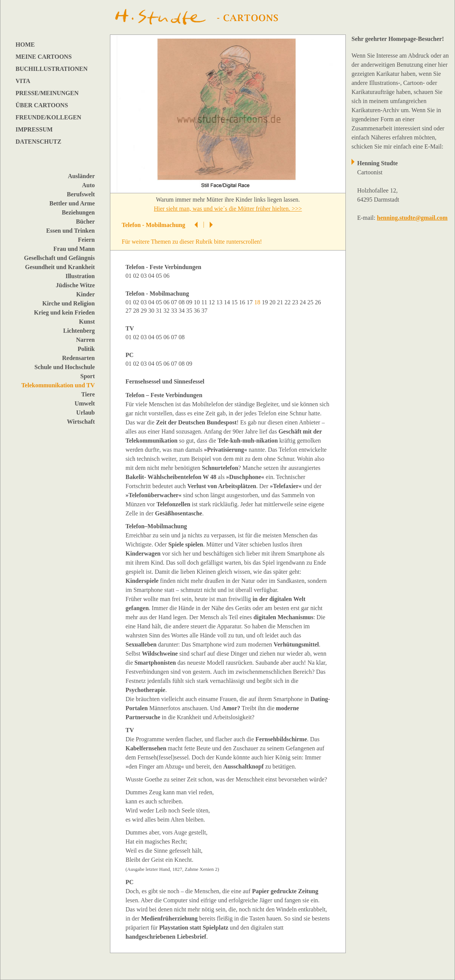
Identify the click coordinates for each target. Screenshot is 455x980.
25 (311, 302)
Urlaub (86, 413)
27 (129, 311)
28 (137, 311)
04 (152, 276)
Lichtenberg (79, 331)
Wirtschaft (81, 422)
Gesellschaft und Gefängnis (59, 258)
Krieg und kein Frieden (64, 312)
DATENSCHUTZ (38, 142)
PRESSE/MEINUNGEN (47, 93)
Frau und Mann (74, 249)
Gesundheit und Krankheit (60, 267)
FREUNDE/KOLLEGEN (48, 117)
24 (303, 302)
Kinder (86, 294)
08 (182, 302)
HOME (25, 45)
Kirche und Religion (69, 303)
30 (152, 311)
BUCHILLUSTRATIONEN (52, 69)
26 (318, 302)
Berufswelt (81, 194)
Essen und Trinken (71, 231)
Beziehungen (78, 212)
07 (175, 302)
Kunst (87, 322)
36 (198, 311)
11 (205, 302)
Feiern (86, 240)
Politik (86, 349)
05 (160, 276)
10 (198, 302)
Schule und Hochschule (65, 367)
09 (190, 302)
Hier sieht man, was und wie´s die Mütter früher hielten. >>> (228, 209)
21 (281, 302)
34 (182, 311)
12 (212, 302)
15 (235, 302)
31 (160, 311)
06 (167, 276)
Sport (88, 376)
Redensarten (78, 358)
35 (190, 311)
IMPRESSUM (34, 129)
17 (250, 302)
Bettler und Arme (72, 203)
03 (144, 276)
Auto (88, 185)
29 (144, 311)
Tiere (88, 394)
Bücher (85, 222)
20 (273, 302)
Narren (86, 340)
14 (227, 302)
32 (167, 311)
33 (175, 311)
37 (205, 311)
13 (220, 302)
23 (296, 302)
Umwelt (85, 403)
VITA (23, 81)
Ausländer (81, 176)
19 (265, 302)
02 (137, 276)
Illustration (80, 276)
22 (288, 302)
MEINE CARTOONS (44, 57)
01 (129, 276)
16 (243, 302)
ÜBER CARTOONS (42, 105)
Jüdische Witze (75, 285)
